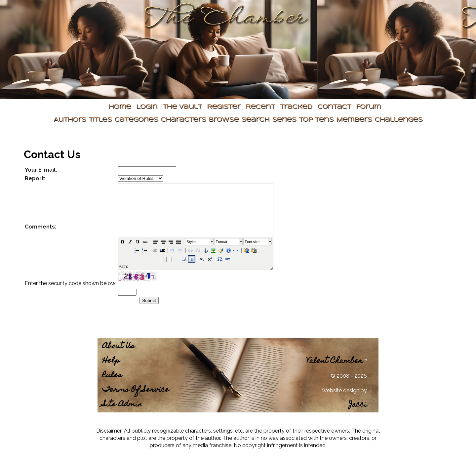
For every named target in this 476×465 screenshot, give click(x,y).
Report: (35, 178)
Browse (224, 120)
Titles (100, 120)
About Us (119, 346)
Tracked (296, 107)
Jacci (358, 405)
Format (222, 242)
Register (224, 107)
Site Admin (122, 405)
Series (284, 120)
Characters (183, 120)
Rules (112, 376)
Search (255, 120)
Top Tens (316, 120)
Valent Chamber (335, 361)
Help (111, 361)
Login (147, 107)
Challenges (398, 120)
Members (354, 120)
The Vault (182, 107)
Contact (334, 107)
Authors (70, 120)
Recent (260, 107)
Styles (192, 242)
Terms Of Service (136, 390)
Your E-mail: (41, 170)
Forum (368, 107)
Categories (136, 120)
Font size (252, 242)
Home (120, 107)
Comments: (40, 227)
